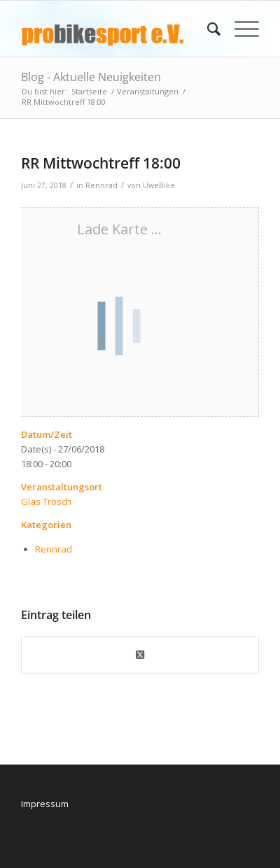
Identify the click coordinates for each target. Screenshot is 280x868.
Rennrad (101, 185)
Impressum (45, 804)
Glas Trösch (46, 501)
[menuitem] (207, 29)
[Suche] (207, 29)
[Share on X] (140, 655)
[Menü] (240, 29)
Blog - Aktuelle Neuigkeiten (91, 77)
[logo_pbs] (116, 29)
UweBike (159, 185)
